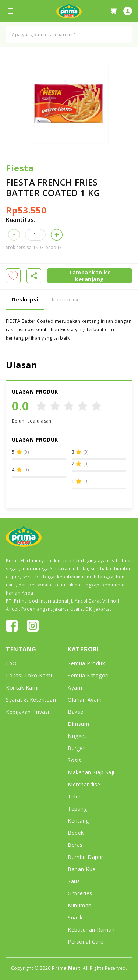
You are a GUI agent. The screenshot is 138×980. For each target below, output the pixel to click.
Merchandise (84, 784)
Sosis (75, 760)
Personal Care (86, 942)
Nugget (77, 736)
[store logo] (69, 11)
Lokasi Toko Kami (29, 675)
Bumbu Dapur (86, 857)
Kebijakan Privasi (28, 712)
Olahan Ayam (85, 700)
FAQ (11, 663)
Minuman (80, 905)
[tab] (69, 300)
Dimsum (78, 724)
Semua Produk (86, 663)
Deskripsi (25, 299)
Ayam (75, 688)
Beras (75, 845)
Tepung (77, 809)
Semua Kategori (88, 675)
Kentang (78, 821)
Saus (74, 881)
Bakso (76, 712)
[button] (14, 235)
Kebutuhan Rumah (91, 930)
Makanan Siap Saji (91, 772)
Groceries (80, 893)
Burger (76, 748)
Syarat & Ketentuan (31, 700)
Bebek (76, 833)
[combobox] (69, 34)
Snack (75, 917)
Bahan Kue (82, 869)
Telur (74, 796)
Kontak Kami (22, 688)
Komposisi (65, 299)
